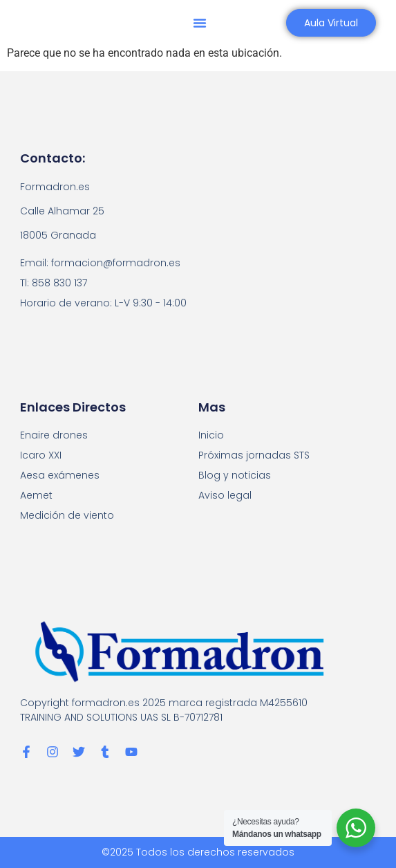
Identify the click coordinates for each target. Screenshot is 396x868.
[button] (200, 23)
